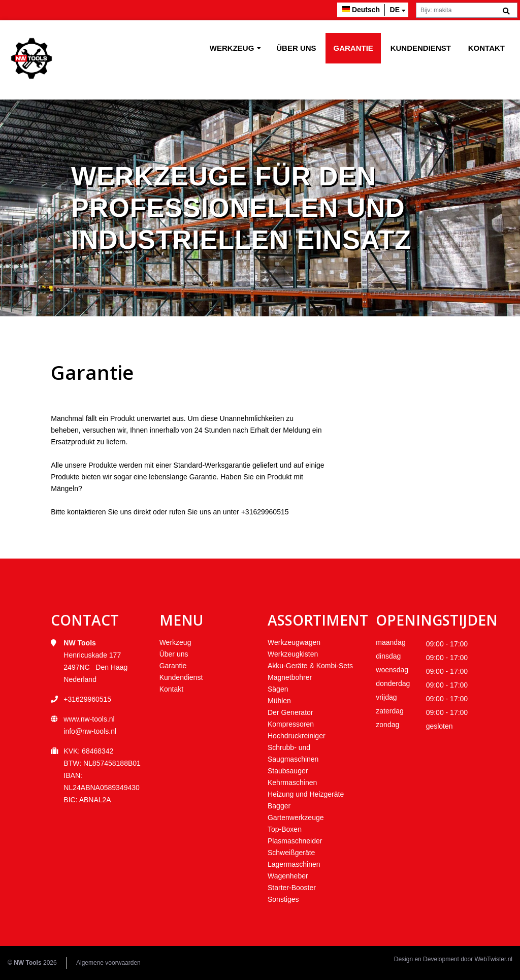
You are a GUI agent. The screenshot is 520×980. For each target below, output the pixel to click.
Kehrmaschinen (292, 782)
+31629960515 (265, 512)
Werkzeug (232, 48)
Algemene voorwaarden (108, 963)
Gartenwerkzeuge (296, 818)
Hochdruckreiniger (297, 736)
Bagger (279, 806)
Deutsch (366, 10)
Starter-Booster (292, 888)
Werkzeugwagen (294, 642)
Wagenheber (288, 876)
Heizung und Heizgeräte (306, 794)
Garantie (353, 48)
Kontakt (486, 48)
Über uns (296, 48)
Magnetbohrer (290, 677)
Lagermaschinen (294, 864)
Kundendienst (421, 48)
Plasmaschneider (295, 841)
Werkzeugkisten (293, 654)
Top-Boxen (285, 829)
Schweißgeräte (291, 853)
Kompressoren (291, 724)
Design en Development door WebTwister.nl (453, 959)
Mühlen (279, 701)
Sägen (278, 689)
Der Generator (290, 712)
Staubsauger (288, 771)
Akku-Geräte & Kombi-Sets (310, 666)
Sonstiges (283, 899)
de (395, 10)
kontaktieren (86, 512)
